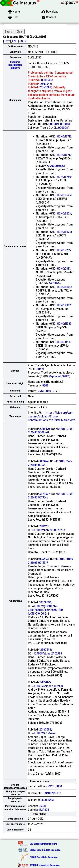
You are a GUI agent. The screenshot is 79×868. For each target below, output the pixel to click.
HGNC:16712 (64, 136)
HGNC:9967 (64, 305)
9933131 (44, 559)
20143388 (45, 87)
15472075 (54, 283)
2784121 (44, 526)
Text (7, 41)
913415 (42, 806)
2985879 (45, 429)
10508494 (46, 80)
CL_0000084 (61, 127)
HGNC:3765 (64, 176)
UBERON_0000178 (59, 124)
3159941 (44, 461)
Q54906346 (47, 800)
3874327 (45, 494)
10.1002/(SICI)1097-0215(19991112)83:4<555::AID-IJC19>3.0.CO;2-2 (46, 610)
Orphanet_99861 (59, 376)
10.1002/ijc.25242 (44, 733)
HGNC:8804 (64, 287)
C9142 (39, 369)
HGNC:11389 (64, 323)
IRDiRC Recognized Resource (45, 865)
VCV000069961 (56, 166)
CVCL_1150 (44, 391)
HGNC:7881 (64, 268)
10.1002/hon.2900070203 (49, 530)
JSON (23, 41)
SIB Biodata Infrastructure (43, 844)
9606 (45, 385)
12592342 (45, 84)
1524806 (44, 809)
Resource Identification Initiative (15, 65)
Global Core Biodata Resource (45, 850)
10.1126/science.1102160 (48, 686)
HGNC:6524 (64, 195)
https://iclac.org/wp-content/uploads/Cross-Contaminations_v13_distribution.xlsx (51, 416)
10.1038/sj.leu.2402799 (48, 653)
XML (15, 41)
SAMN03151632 (52, 793)
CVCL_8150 (55, 786)
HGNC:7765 (64, 250)
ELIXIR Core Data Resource (43, 857)
